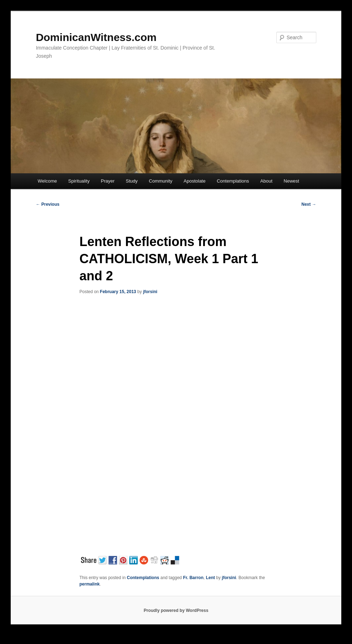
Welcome (47, 181)
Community (161, 181)
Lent (210, 578)
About (266, 181)
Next (309, 204)
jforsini (150, 292)
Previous (47, 204)
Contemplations (233, 181)
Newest (291, 181)
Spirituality (79, 181)
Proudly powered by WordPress (176, 610)
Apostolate (194, 181)
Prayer (107, 181)
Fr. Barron (193, 578)
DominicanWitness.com (96, 37)
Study (132, 181)
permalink (89, 584)
